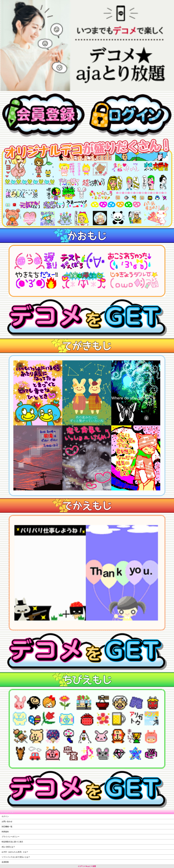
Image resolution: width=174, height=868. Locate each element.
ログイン (5, 816)
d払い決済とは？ (8, 847)
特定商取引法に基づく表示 (12, 842)
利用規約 (5, 832)
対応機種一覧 (7, 827)
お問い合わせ (7, 821)
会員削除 (5, 862)
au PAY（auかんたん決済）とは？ (15, 852)
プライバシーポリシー (11, 837)
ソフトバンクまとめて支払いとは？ (16, 857)
